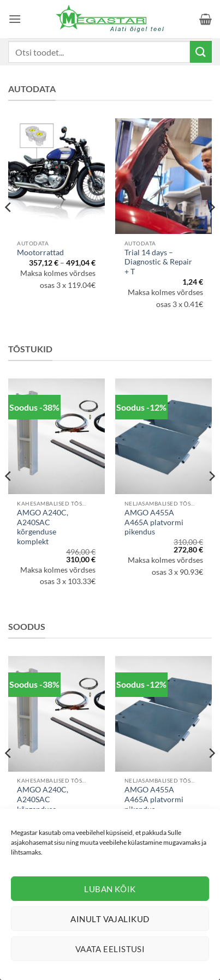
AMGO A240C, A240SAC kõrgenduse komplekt (43, 527)
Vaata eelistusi (110, 949)
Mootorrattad (40, 252)
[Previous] (9, 229)
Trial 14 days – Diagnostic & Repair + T (158, 262)
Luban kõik (110, 889)
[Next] (211, 229)
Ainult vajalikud (110, 919)
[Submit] (201, 52)
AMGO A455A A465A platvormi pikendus (154, 522)
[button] (15, 19)
